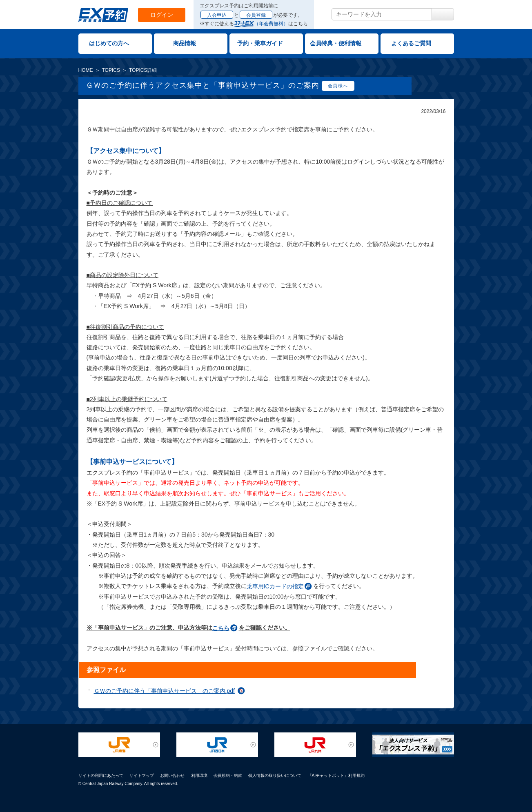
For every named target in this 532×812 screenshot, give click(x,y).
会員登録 (256, 15)
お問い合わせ (172, 775)
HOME (86, 70)
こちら (301, 24)
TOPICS (111, 70)
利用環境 (199, 775)
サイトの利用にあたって (101, 775)
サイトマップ (142, 775)
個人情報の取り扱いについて (275, 775)
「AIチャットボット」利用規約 (336, 775)
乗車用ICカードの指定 (275, 586)
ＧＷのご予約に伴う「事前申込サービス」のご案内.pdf (164, 691)
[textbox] (382, 14)
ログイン (162, 15)
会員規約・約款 (228, 775)
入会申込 (217, 15)
